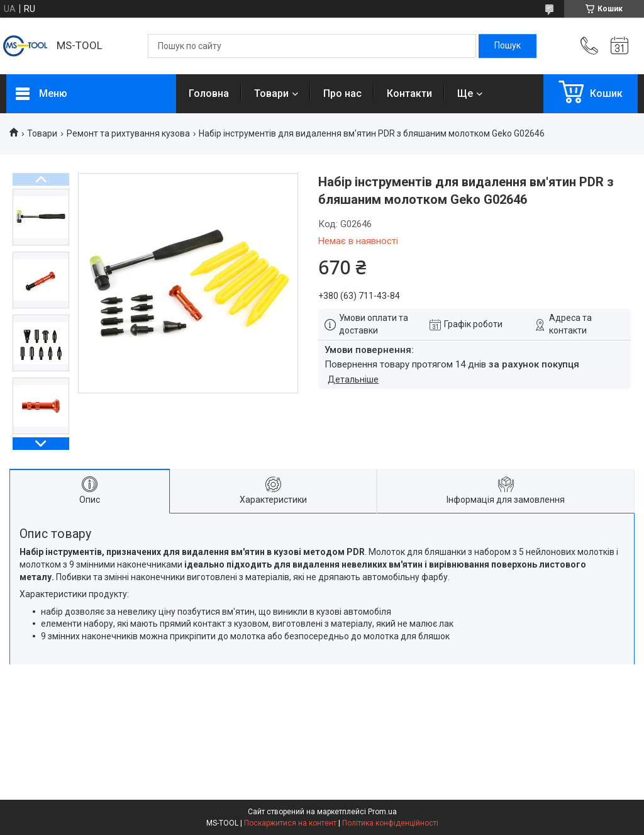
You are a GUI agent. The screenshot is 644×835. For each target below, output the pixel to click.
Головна (209, 93)
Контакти (409, 93)
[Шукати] (508, 46)
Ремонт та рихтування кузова (128, 133)
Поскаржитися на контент (290, 823)
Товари (271, 93)
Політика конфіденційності (390, 823)
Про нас (342, 93)
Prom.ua (382, 812)
